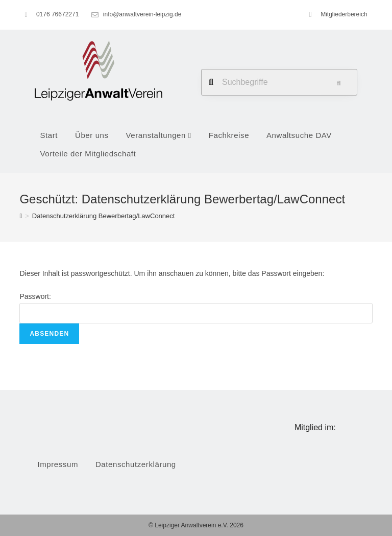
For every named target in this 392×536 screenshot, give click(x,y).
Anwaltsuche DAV (299, 135)
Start (49, 135)
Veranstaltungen (159, 135)
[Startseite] (21, 216)
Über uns (92, 135)
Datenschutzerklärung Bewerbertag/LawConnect (104, 216)
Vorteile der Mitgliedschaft (88, 154)
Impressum (58, 464)
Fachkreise (229, 135)
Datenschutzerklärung (136, 464)
